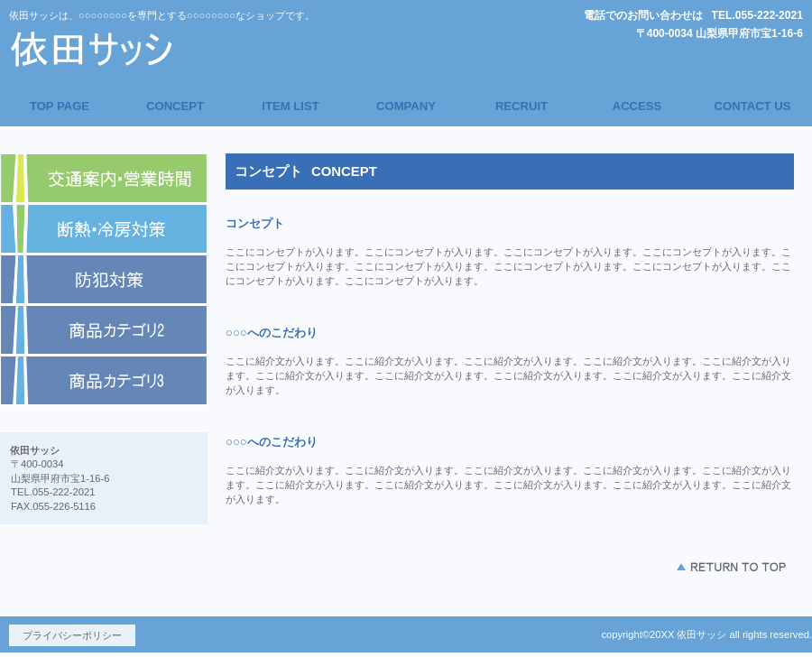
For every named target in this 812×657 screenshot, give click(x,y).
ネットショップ (104, 229)
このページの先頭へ (731, 567)
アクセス (104, 179)
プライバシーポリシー (72, 635)
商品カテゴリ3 (104, 381)
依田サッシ (176, 49)
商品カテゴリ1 (104, 280)
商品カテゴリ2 (104, 330)
